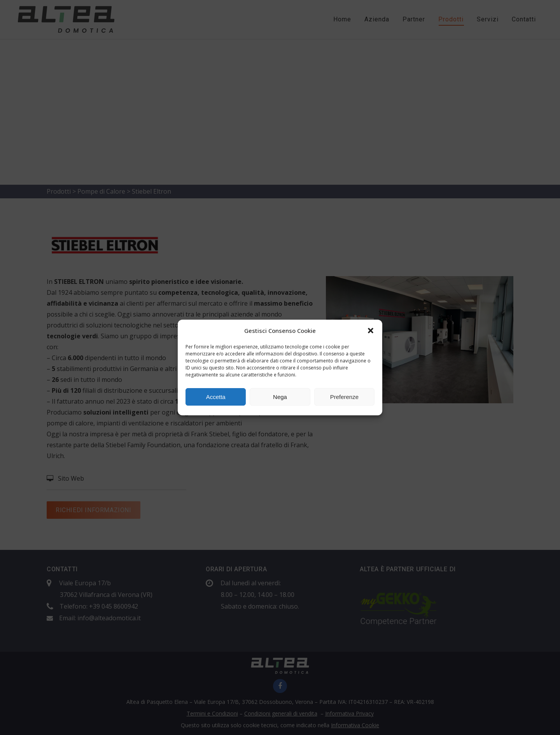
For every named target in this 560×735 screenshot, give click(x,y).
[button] (371, 331)
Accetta (216, 397)
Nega (280, 397)
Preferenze (344, 397)
